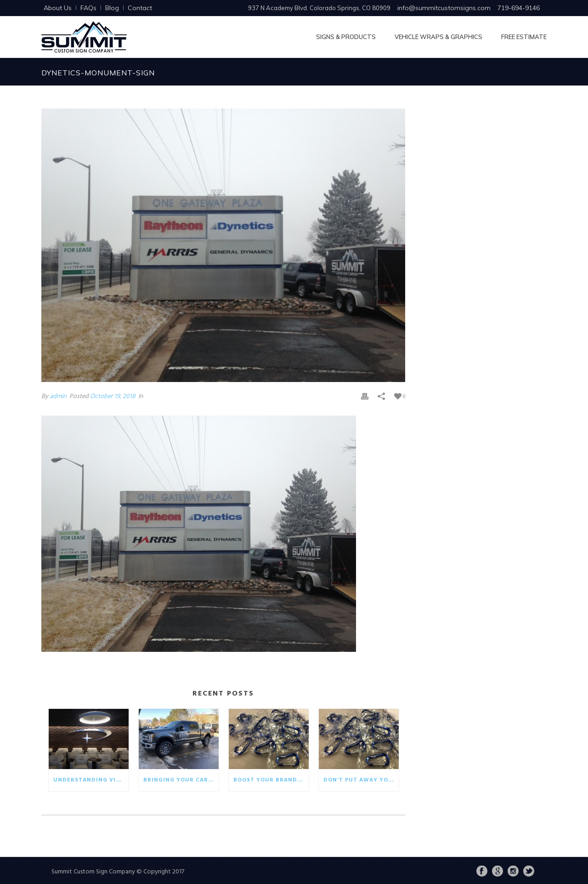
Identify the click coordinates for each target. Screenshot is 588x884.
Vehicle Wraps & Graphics (438, 37)
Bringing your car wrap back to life (181, 780)
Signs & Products (346, 37)
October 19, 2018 (113, 396)
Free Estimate (524, 37)
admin (58, 396)
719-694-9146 (519, 8)
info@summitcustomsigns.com (444, 8)
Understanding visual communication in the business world (91, 780)
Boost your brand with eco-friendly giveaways (271, 780)
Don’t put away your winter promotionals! (361, 780)
